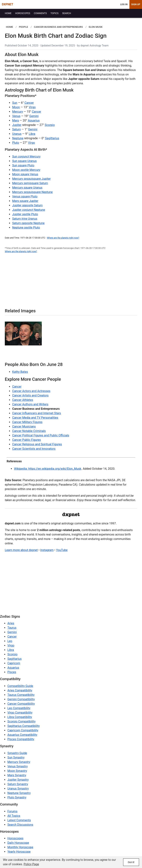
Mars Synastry (17, 775)
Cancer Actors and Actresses (31, 391)
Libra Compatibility (20, 717)
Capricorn (14, 663)
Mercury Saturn (30, 183)
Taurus (12, 628)
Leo (10, 641)
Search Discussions (20, 825)
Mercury (18, 112)
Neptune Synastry (19, 793)
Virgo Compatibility (20, 713)
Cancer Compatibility (21, 704)
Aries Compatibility (20, 690)
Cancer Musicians (24, 427)
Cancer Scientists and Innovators (34, 449)
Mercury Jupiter (31, 179)
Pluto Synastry (17, 797)
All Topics (14, 816)
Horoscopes (15, 838)
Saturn (17, 129)
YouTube (62, 550)
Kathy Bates (20, 372)
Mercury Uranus (27, 188)
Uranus (17, 134)
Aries (11, 623)
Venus (16, 116)
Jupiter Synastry (18, 780)
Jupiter (17, 125)
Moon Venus (25, 174)
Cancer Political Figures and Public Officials (41, 435)
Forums (12, 811)
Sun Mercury (26, 157)
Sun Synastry (16, 758)
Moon (16, 107)
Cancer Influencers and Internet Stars (37, 413)
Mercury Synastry (19, 762)
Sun (15, 103)
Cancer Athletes (23, 400)
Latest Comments (19, 820)
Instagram (47, 550)
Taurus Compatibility (21, 695)
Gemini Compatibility (21, 699)
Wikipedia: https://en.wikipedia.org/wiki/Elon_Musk (48, 469)
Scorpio (50, 125)
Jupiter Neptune (29, 210)
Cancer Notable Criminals (29, 431)
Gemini (34, 116)
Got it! (131, 862)
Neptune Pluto (26, 228)
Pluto (16, 143)
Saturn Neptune (28, 223)
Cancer (29, 103)
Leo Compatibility (19, 708)
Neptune (18, 138)
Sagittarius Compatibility (23, 726)
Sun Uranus (24, 161)
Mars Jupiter (25, 201)
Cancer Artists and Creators (30, 395)
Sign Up (136, 4)
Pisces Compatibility (21, 739)
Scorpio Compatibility (21, 721)
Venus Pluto (25, 196)
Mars (16, 120)
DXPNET (7, 4)
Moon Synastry (17, 771)
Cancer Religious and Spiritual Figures (37, 444)
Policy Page (31, 864)
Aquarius (34, 120)
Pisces (12, 672)
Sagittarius (52, 138)
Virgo (32, 107)
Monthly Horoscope (20, 847)
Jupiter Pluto (25, 214)
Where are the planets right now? (63, 238)
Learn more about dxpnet (21, 550)
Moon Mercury (26, 170)
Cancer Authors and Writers (30, 404)
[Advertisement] (71, 283)
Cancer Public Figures (27, 440)
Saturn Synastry (18, 784)
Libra (32, 134)
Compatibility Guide (20, 686)
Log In (124, 4)
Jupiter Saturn (27, 205)
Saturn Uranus (25, 219)
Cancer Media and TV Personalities (35, 418)
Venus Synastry (17, 766)
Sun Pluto (23, 165)
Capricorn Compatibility (23, 730)
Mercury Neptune (32, 192)
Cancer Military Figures (27, 422)
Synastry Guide (17, 753)
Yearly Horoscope (19, 852)
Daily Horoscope (18, 843)
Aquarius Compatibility (22, 735)
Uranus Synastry (18, 789)
